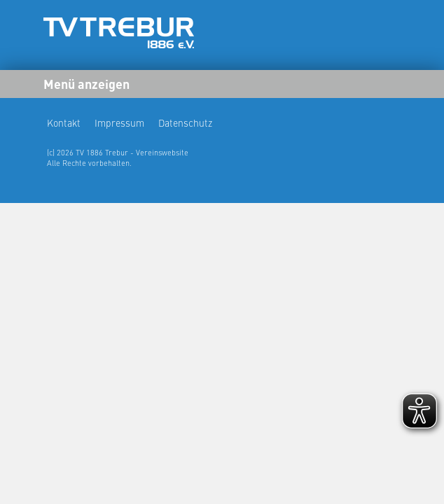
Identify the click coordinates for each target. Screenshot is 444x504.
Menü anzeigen (86, 83)
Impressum (119, 122)
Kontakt (64, 122)
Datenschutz (185, 122)
